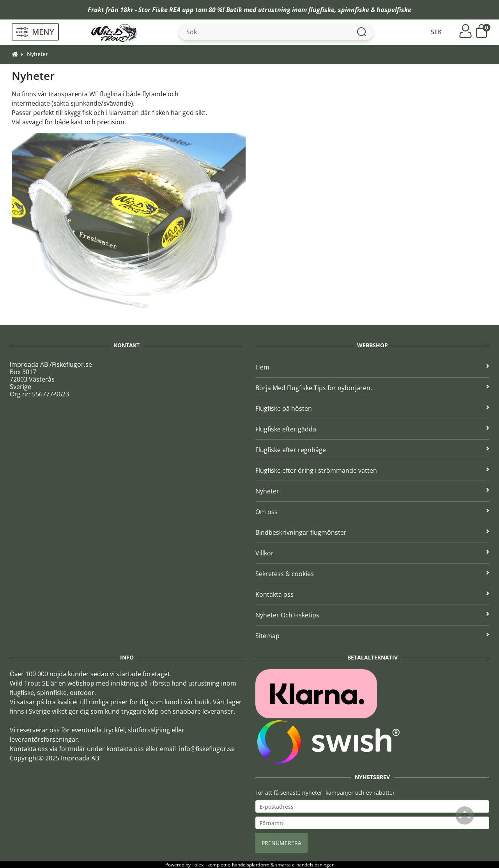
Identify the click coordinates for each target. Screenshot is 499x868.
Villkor (372, 553)
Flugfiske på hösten (372, 408)
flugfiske (321, 10)
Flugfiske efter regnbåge (372, 450)
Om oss (372, 512)
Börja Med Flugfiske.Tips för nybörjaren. (372, 388)
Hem (372, 367)
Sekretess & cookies (372, 574)
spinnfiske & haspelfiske (375, 10)
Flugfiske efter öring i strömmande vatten (372, 470)
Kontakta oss (372, 594)
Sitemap (372, 636)
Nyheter (37, 54)
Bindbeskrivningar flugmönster (372, 532)
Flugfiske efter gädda (372, 429)
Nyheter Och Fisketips (372, 615)
